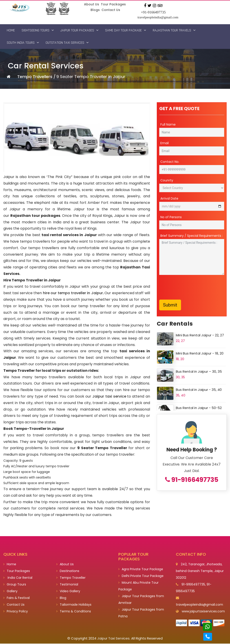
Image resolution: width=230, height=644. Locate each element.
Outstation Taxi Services (67, 43)
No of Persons (171, 217)
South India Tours (23, 43)
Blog (61, 598)
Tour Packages (113, 4)
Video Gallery (68, 592)
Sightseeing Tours (38, 30)
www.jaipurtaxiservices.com (203, 612)
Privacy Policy (16, 612)
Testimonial (67, 585)
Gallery (10, 592)
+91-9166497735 (153, 12)
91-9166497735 (192, 480)
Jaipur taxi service (109, 397)
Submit (170, 305)
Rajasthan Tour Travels (174, 30)
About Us (92, 4)
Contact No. (170, 162)
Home (11, 30)
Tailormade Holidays (74, 605)
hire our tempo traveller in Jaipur (73, 293)
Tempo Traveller (71, 578)
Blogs (95, 10)
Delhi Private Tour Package (141, 576)
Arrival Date (169, 199)
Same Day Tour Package (126, 30)
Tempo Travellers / (36, 77)
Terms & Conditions (74, 612)
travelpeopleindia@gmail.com (158, 17)
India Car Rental (18, 578)
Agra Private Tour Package (141, 570)
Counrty (167, 181)
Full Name (168, 125)
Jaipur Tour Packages (79, 30)
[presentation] (193, 287)
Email (165, 143)
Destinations (68, 571)
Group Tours (15, 585)
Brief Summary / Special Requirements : (192, 236)
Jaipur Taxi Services (113, 639)
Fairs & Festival (17, 598)
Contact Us (111, 10)
